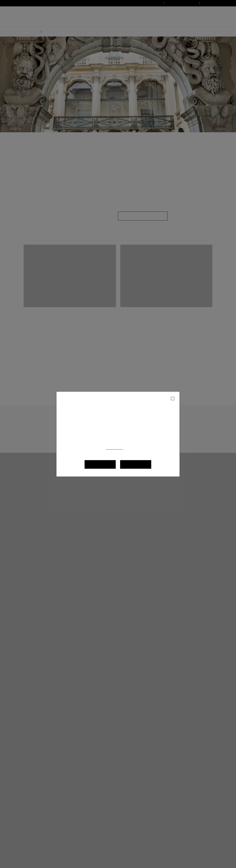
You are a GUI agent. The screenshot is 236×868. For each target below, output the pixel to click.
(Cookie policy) (129, 448)
